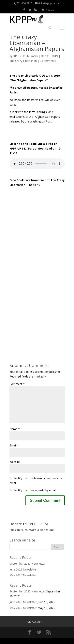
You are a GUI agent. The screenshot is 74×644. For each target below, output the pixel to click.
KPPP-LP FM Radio (25, 56)
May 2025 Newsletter (23, 581)
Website (15, 468)
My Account (35, 628)
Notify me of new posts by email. (35, 497)
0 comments (48, 61)
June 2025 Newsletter (23, 576)
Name (15, 435)
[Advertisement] (37, 302)
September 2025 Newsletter (27, 570)
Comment (17, 384)
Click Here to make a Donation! (32, 536)
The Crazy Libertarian (23, 61)
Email (14, 452)
